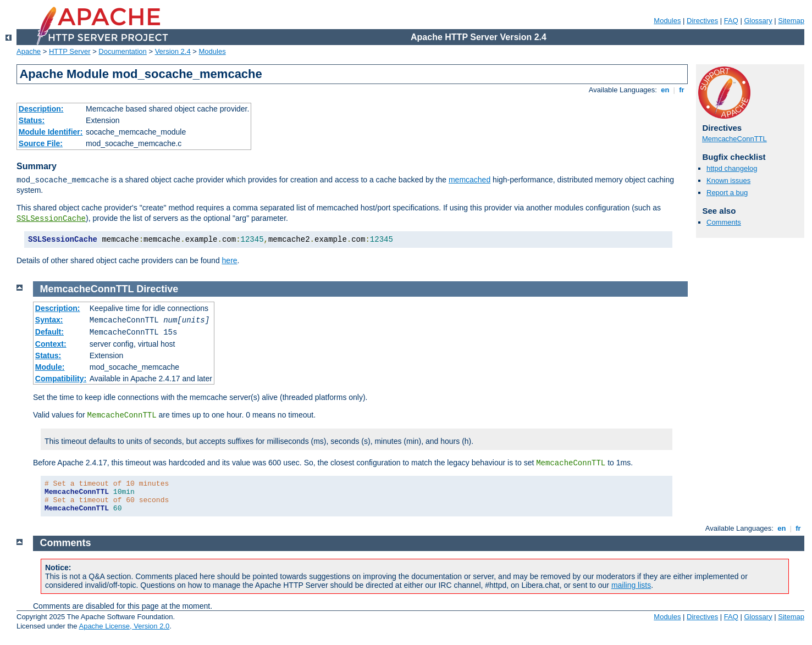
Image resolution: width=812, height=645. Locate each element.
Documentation (122, 51)
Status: (32, 120)
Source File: (41, 143)
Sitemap (791, 21)
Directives (702, 21)
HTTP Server (70, 51)
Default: (49, 332)
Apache (29, 51)
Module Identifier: (51, 132)
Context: (51, 344)
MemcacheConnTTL (734, 139)
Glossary (758, 21)
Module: (50, 367)
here (230, 260)
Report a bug (727, 193)
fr (682, 90)
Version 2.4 (173, 51)
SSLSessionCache (51, 219)
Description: (41, 109)
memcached (469, 180)
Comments (724, 222)
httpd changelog (732, 168)
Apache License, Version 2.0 (124, 626)
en (665, 90)
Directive (157, 289)
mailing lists (631, 585)
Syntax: (49, 320)
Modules (667, 21)
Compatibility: (61, 379)
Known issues (728, 180)
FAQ (731, 21)
